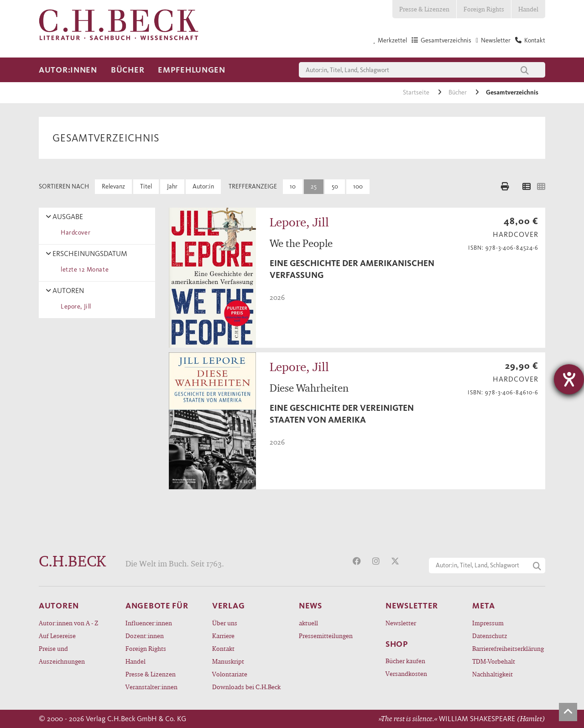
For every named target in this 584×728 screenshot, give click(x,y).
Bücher (128, 70)
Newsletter (401, 623)
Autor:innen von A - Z (68, 623)
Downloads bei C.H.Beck (246, 687)
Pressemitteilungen (326, 636)
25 (314, 186)
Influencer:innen (149, 623)
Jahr (172, 186)
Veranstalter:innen (151, 687)
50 (335, 186)
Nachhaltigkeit (493, 674)
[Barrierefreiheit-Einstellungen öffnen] (569, 379)
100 (358, 186)
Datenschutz (490, 636)
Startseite (417, 92)
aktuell (308, 623)
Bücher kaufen (405, 661)
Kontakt (223, 648)
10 (293, 186)
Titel (146, 186)
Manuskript (228, 661)
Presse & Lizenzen (424, 9)
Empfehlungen (192, 70)
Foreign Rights (484, 9)
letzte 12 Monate (83, 270)
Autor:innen (68, 70)
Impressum (488, 623)
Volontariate (230, 674)
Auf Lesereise (57, 636)
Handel (528, 9)
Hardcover (74, 233)
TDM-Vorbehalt (494, 661)
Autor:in (203, 186)
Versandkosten (406, 673)
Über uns (225, 623)
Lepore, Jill (74, 306)
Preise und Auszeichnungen (62, 655)
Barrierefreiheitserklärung (508, 648)
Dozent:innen (145, 636)
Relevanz (113, 186)
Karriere (223, 636)
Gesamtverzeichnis (512, 92)
